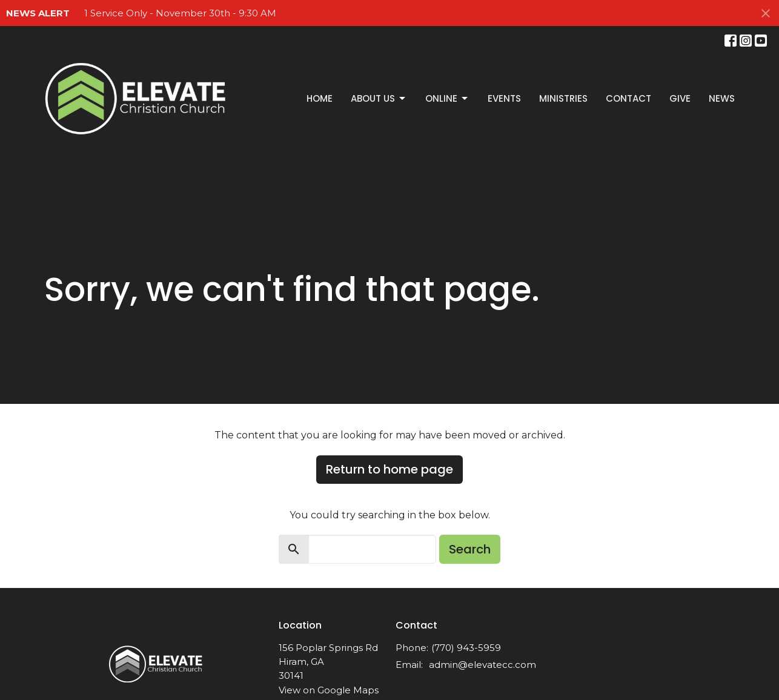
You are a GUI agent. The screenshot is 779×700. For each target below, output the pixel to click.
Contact (628, 98)
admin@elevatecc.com (482, 665)
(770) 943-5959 (466, 648)
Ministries (563, 98)
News (722, 98)
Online (447, 98)
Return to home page (389, 469)
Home (320, 98)
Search (470, 549)
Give (680, 98)
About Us (379, 98)
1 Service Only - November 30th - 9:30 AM (180, 13)
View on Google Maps (329, 690)
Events (504, 98)
